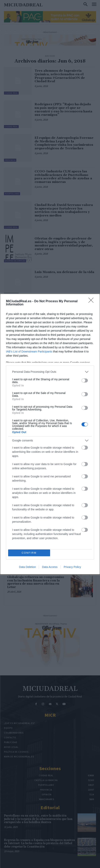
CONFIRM (29, 553)
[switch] (85, 380)
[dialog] (50, 434)
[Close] (92, 301)
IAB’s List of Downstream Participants (29, 351)
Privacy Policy (72, 567)
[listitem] (50, 372)
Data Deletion (28, 567)
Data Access (50, 567)
